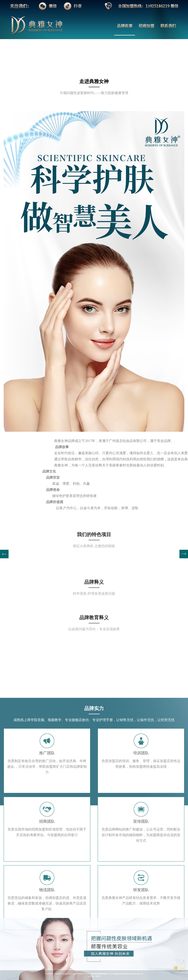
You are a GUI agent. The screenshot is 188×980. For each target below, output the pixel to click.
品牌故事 (125, 26)
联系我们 (168, 26)
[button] (184, 554)
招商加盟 (146, 26)
